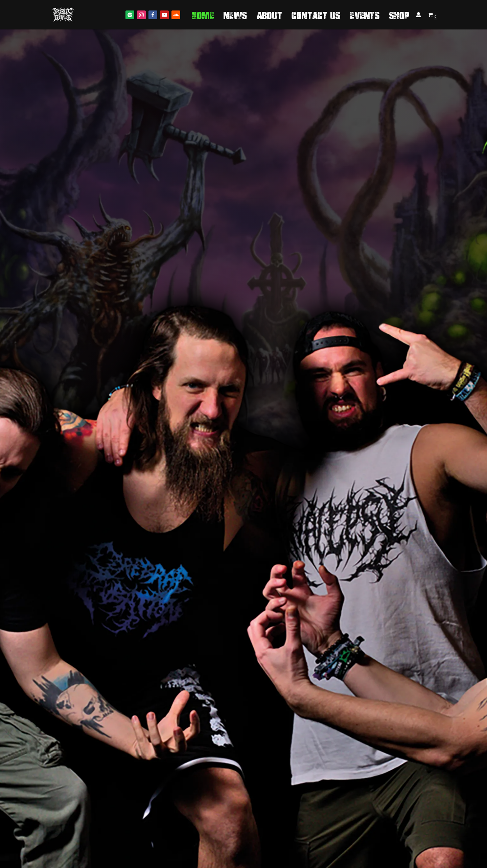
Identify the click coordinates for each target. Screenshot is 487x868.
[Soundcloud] (176, 15)
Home (203, 15)
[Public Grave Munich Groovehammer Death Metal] (63, 15)
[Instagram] (141, 15)
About (269, 15)
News (235, 15)
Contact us (316, 15)
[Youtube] (164, 15)
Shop (399, 15)
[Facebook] (153, 15)
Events (365, 15)
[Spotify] (130, 15)
